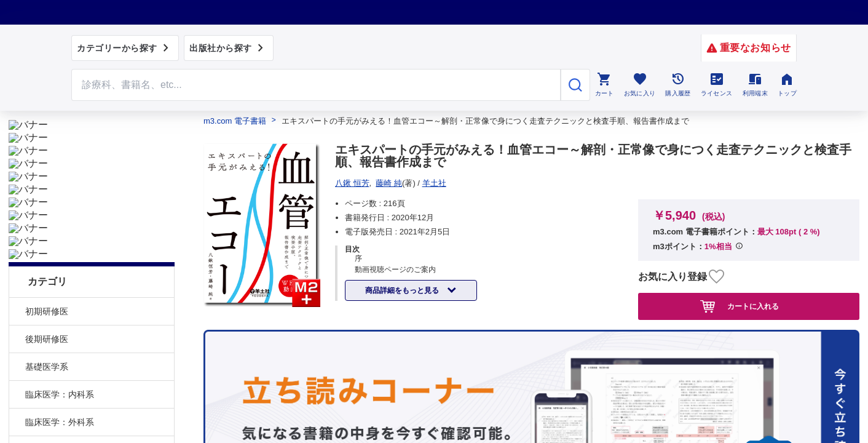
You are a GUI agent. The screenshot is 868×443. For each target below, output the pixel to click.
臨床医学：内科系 (60, 286)
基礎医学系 (47, 258)
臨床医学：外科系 (60, 314)
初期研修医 (47, 203)
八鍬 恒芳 (352, 183)
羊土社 (434, 183)
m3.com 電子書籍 (235, 121)
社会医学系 (47, 369)
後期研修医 (47, 231)
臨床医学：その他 (60, 341)
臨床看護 (42, 425)
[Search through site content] (316, 85)
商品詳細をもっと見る (403, 290)
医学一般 (42, 397)
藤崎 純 (389, 183)
